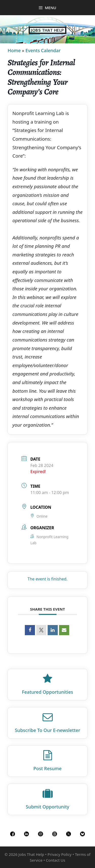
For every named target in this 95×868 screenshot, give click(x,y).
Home (14, 50)
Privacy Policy (60, 854)
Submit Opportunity (48, 807)
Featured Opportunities (48, 692)
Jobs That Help (48, 30)
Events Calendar (43, 50)
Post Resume (48, 768)
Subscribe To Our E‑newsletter (47, 730)
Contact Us (55, 860)
